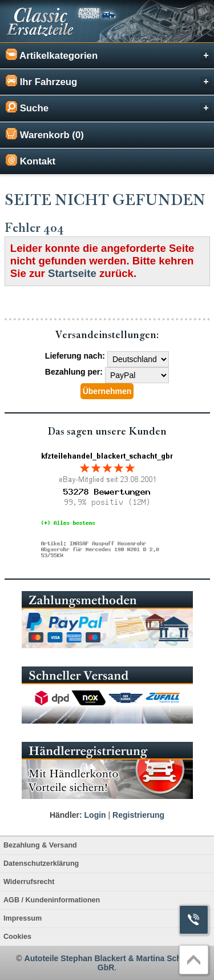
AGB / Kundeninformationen (52, 900)
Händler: (66, 815)
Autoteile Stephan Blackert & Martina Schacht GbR (111, 963)
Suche (109, 108)
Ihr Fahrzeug (109, 81)
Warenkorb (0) (45, 134)
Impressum (23, 918)
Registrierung (138, 815)
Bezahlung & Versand (40, 845)
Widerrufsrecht (29, 882)
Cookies (17, 937)
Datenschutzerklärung (41, 863)
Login (95, 815)
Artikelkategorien (109, 55)
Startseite (72, 273)
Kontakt (31, 160)
